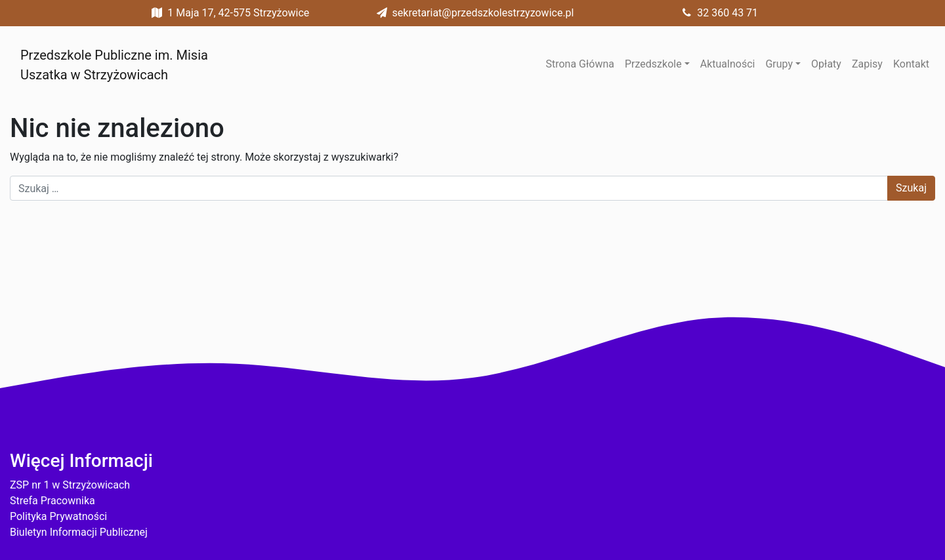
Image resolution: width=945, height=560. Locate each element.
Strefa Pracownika (52, 501)
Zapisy (867, 64)
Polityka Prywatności (58, 516)
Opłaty (826, 64)
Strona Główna (580, 64)
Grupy (779, 64)
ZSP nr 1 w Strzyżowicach (70, 485)
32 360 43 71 (717, 13)
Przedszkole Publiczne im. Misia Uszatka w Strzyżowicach (114, 65)
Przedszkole (653, 64)
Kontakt (911, 64)
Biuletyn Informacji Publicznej (79, 532)
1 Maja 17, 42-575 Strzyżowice (228, 13)
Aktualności (728, 64)
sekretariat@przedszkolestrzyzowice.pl (473, 13)
